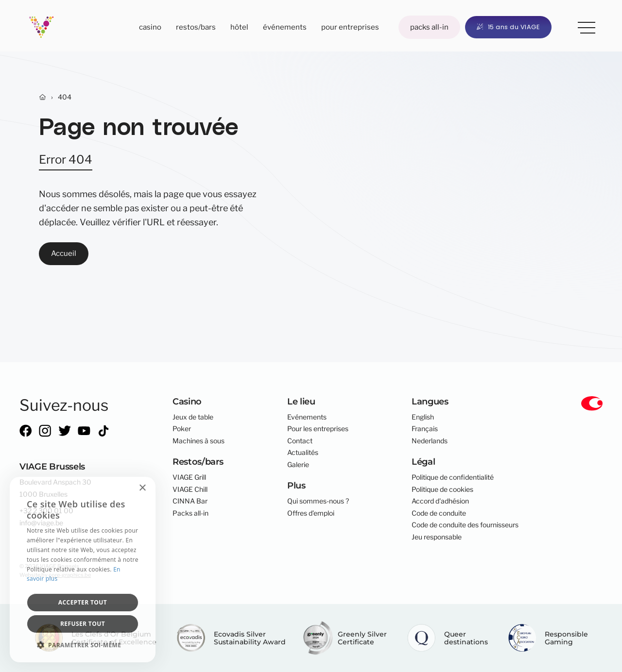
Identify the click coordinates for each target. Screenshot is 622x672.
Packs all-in (429, 27)
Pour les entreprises (318, 429)
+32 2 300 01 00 (46, 511)
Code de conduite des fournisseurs (465, 525)
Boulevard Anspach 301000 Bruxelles (55, 488)
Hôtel (239, 27)
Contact (300, 441)
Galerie (298, 465)
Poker (182, 429)
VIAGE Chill (190, 489)
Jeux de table (193, 417)
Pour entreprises (350, 27)
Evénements (307, 417)
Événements (285, 27)
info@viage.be (41, 523)
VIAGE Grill (189, 477)
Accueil (64, 253)
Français (425, 429)
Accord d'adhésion (440, 501)
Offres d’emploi (311, 513)
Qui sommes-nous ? (318, 501)
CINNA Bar (190, 501)
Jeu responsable (437, 537)
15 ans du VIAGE (508, 27)
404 (65, 97)
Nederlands (430, 441)
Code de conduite (439, 513)
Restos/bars (196, 27)
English (423, 417)
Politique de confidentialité (453, 477)
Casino (150, 27)
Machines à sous (199, 441)
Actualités (303, 453)
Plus (583, 26)
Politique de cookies (442, 489)
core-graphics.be (70, 575)
